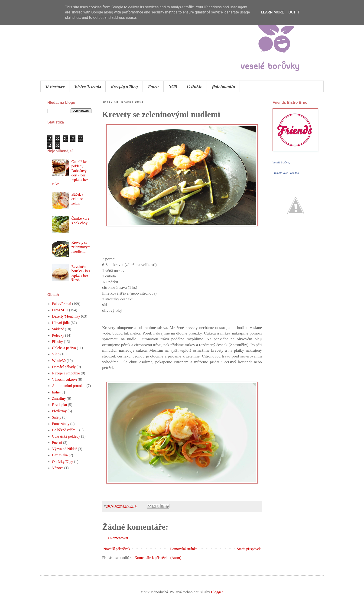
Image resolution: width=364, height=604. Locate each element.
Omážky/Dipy (63, 462)
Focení (57, 443)
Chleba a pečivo (64, 348)
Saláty (57, 417)
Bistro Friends (88, 86)
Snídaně (58, 329)
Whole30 (59, 361)
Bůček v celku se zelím (77, 199)
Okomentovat (118, 538)
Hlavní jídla (61, 323)
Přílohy (57, 342)
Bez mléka (60, 455)
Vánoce (58, 468)
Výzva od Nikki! (65, 449)
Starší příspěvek (249, 549)
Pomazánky (61, 424)
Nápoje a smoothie (66, 373)
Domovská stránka (184, 549)
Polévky (58, 335)
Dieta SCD (60, 310)
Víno (56, 354)
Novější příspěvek (117, 549)
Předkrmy (59, 411)
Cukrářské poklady (66, 436)
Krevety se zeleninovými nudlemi (81, 247)
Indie (56, 392)
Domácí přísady (64, 367)
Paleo (153, 86)
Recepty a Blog (124, 86)
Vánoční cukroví (64, 379)
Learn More (272, 12)
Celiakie (194, 86)
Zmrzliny (59, 398)
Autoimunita (223, 86)
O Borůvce (55, 86)
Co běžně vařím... (65, 430)
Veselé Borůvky (281, 162)
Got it (294, 12)
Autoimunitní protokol (69, 386)
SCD (173, 86)
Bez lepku (59, 405)
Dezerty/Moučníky (66, 316)
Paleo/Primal (62, 304)
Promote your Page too (286, 173)
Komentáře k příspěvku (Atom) (158, 558)
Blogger (217, 592)
